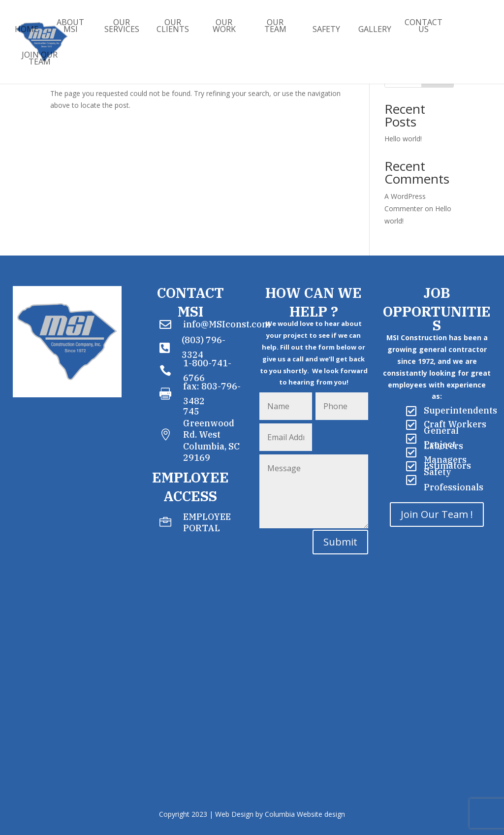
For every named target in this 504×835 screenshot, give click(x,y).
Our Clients (173, 27)
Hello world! (403, 139)
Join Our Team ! (437, 514)
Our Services (122, 27)
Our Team (275, 27)
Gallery (375, 30)
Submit (340, 542)
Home (27, 30)
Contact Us (424, 27)
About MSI (70, 27)
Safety (326, 30)
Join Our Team (40, 59)
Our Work (224, 27)
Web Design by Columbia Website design (280, 814)
